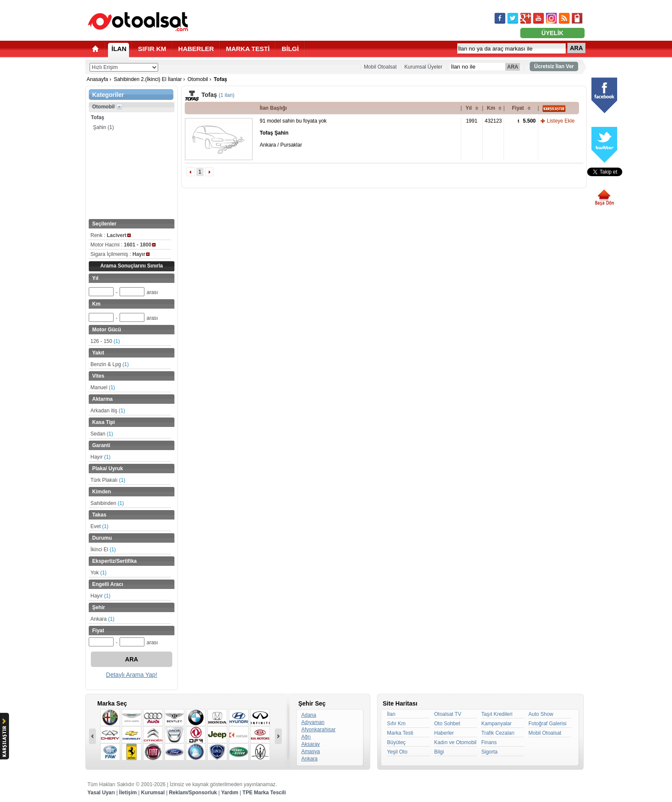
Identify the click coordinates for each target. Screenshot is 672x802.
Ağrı (306, 737)
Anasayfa (97, 79)
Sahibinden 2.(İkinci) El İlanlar (148, 79)
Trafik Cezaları (498, 733)
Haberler (444, 733)
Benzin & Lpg (109, 364)
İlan (391, 714)
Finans (489, 742)
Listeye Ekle (561, 121)
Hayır (100, 457)
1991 (472, 121)
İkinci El (103, 550)
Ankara (102, 619)
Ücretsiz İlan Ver (554, 66)
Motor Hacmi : (123, 245)
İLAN (119, 49)
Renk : (111, 235)
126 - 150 (105, 341)
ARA (576, 48)
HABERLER (196, 49)
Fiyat (518, 108)
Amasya (310, 751)
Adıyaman (313, 722)
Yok (99, 573)
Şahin (103, 127)
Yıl (469, 108)
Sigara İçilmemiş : (120, 254)
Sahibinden (107, 503)
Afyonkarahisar (318, 730)
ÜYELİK (552, 33)
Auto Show (541, 714)
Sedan (102, 434)
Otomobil (198, 79)
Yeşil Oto (397, 752)
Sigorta (489, 752)
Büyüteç (396, 742)
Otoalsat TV (448, 714)
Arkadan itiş (108, 411)
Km (491, 108)
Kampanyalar (496, 724)
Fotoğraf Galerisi (547, 724)
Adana (309, 715)
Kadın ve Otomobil (455, 742)
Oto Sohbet (447, 724)
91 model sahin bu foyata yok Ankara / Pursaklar (293, 133)
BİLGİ (290, 49)
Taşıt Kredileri (497, 714)
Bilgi (439, 752)
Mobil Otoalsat (380, 67)
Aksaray (310, 744)
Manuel (103, 387)
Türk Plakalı (108, 480)
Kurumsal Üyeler (424, 67)
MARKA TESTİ (248, 49)
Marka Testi (400, 733)
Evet (99, 526)
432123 (493, 121)
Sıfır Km (396, 724)
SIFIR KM (152, 49)
